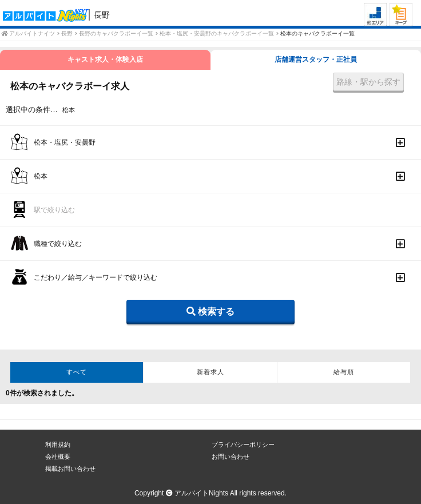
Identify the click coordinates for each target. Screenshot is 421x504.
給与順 (344, 372)
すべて (77, 372)
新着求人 (210, 372)
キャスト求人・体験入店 (105, 59)
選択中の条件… (32, 110)
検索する (210, 311)
